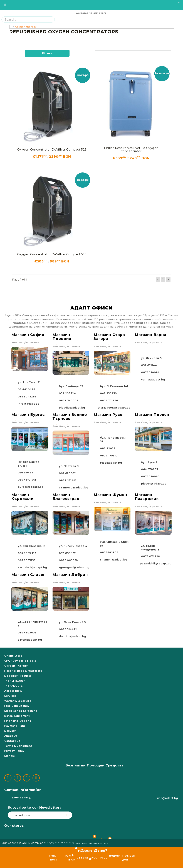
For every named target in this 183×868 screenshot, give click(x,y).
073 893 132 (67, 553)
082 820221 (108, 448)
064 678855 (149, 469)
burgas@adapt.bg (31, 487)
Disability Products (18, 676)
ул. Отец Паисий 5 (72, 622)
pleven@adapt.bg (154, 484)
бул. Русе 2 (149, 462)
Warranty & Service (18, 701)
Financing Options (18, 721)
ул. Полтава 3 (69, 466)
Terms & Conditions (18, 746)
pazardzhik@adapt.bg (156, 564)
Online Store (13, 656)
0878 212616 (68, 480)
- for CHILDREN (15, 681)
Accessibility (13, 691)
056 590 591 (26, 473)
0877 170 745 (27, 480)
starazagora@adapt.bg (114, 408)
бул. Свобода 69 (71, 386)
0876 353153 (27, 560)
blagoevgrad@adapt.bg (72, 567)
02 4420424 (27, 389)
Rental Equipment (17, 716)
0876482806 (109, 552)
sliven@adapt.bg (30, 640)
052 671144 (149, 365)
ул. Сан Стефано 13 (32, 546)
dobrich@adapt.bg (72, 636)
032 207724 (67, 393)
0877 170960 (150, 476)
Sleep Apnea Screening (21, 711)
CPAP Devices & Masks (20, 661)
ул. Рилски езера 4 (73, 546)
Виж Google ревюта (25, 342)
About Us (11, 736)
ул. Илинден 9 (151, 358)
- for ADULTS (13, 686)
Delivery (10, 731)
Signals (9, 756)
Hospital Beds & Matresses (23, 671)
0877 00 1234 (21, 798)
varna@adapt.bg (153, 380)
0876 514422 (68, 629)
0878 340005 (69, 400)
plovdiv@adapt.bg (72, 408)
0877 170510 (109, 456)
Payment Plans (15, 726)
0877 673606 (27, 633)
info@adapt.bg (29, 404)
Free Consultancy (17, 706)
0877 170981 (150, 372)
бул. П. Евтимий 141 (114, 386)
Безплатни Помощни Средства (95, 765)
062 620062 (67, 473)
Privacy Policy (14, 751)
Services (10, 696)
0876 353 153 (27, 553)
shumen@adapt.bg (114, 560)
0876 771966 (109, 400)
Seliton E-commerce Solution (92, 843)
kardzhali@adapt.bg (32, 567)
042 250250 (108, 393)
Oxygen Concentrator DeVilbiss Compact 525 (52, 150)
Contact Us (12, 741)
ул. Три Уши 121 (29, 382)
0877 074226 (150, 556)
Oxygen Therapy (16, 666)
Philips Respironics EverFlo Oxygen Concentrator (131, 150)
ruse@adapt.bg (111, 463)
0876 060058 (68, 560)
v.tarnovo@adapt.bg (74, 488)
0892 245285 (27, 397)
